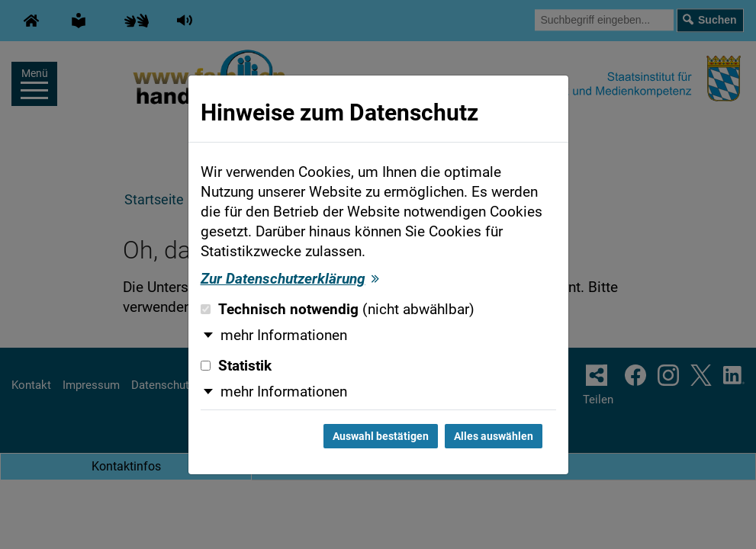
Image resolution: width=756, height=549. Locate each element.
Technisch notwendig (338, 310)
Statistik (236, 366)
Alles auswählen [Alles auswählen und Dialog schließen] (494, 436)
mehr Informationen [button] (284, 335)
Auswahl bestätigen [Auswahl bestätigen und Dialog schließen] (381, 436)
